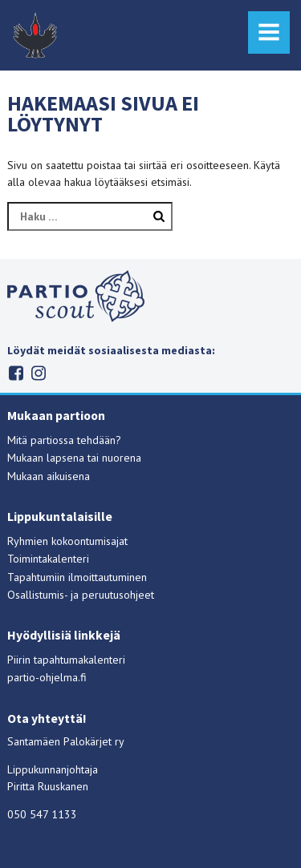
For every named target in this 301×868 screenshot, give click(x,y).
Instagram (38, 373)
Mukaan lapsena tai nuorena (74, 458)
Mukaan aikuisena (49, 476)
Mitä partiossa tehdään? (64, 440)
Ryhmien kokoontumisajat (67, 541)
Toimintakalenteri (48, 559)
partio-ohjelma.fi (47, 677)
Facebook (16, 373)
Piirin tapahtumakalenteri (66, 660)
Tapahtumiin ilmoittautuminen (77, 577)
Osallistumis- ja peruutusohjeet (81, 595)
